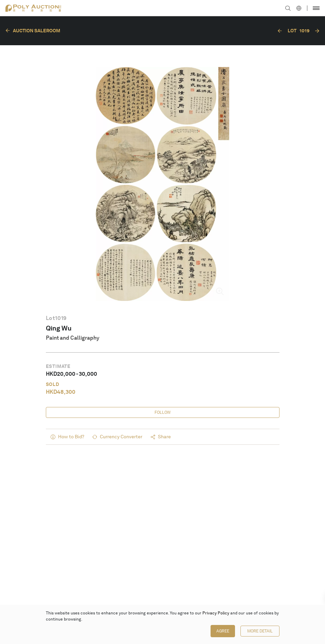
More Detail (260, 631)
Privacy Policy (216, 613)
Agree (223, 631)
